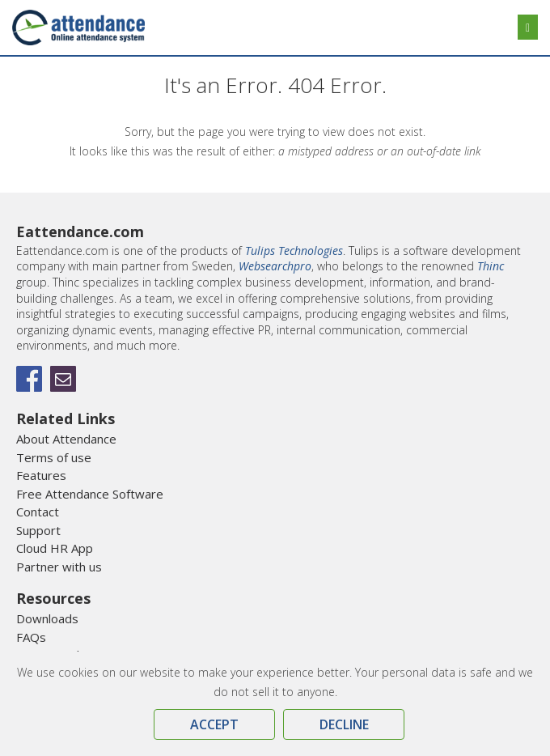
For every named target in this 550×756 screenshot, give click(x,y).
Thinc (491, 266)
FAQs (31, 637)
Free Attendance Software (90, 494)
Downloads (47, 618)
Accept (214, 724)
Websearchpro (275, 266)
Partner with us (59, 567)
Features (41, 475)
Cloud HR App (55, 548)
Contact (38, 512)
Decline (344, 724)
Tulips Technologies (294, 251)
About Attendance (66, 439)
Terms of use (54, 457)
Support (38, 530)
